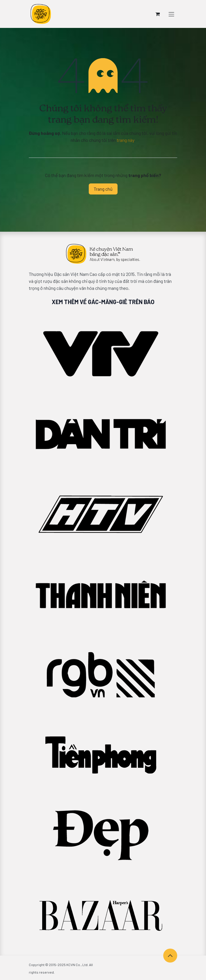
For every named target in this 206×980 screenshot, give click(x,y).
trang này (125, 140)
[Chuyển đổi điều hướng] (171, 14)
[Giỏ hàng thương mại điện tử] (157, 14)
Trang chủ (103, 189)
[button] (170, 956)
